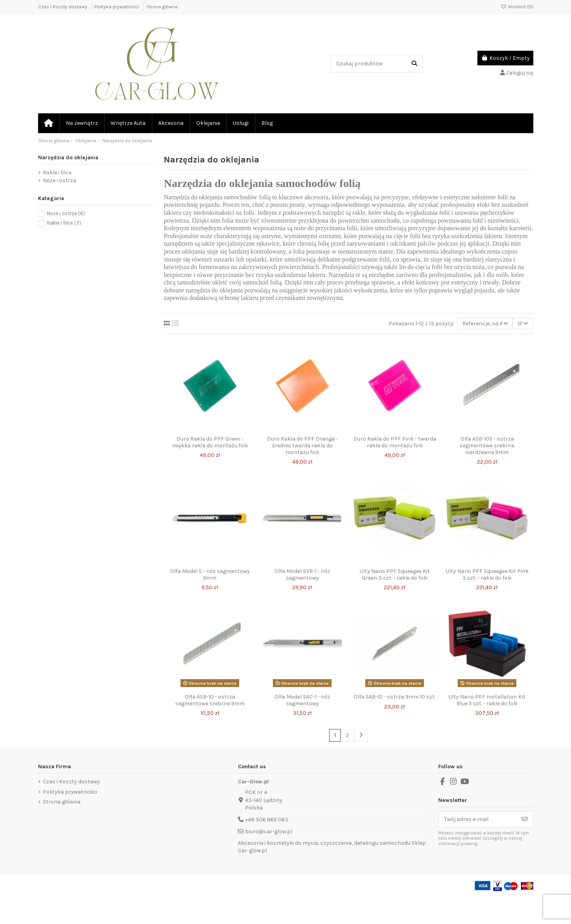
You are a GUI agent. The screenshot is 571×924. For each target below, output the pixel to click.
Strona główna (162, 7)
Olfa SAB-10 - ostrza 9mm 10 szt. (395, 697)
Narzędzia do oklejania (68, 157)
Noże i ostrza (59, 180)
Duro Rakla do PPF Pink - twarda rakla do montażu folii (395, 442)
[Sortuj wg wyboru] (485, 324)
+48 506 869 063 (267, 820)
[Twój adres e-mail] (478, 819)
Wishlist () (517, 7)
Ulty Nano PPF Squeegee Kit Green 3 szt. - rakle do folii (395, 575)
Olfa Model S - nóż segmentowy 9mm (210, 575)
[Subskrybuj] (525, 819)
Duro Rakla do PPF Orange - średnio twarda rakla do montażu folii (302, 446)
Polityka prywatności (117, 7)
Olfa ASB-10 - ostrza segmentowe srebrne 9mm (210, 700)
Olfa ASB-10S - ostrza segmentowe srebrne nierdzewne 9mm (487, 446)
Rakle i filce (57, 173)
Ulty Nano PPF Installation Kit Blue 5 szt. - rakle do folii (487, 700)
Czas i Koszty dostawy (63, 7)
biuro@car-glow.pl (269, 831)
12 (523, 324)
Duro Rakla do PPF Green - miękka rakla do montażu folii (210, 442)
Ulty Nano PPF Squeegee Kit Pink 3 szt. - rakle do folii (487, 575)
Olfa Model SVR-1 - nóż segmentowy (302, 575)
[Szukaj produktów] (414, 64)
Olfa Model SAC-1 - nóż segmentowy (302, 700)
